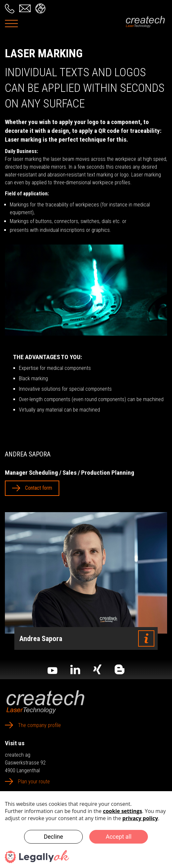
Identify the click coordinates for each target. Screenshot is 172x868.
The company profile (39, 725)
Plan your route (34, 782)
